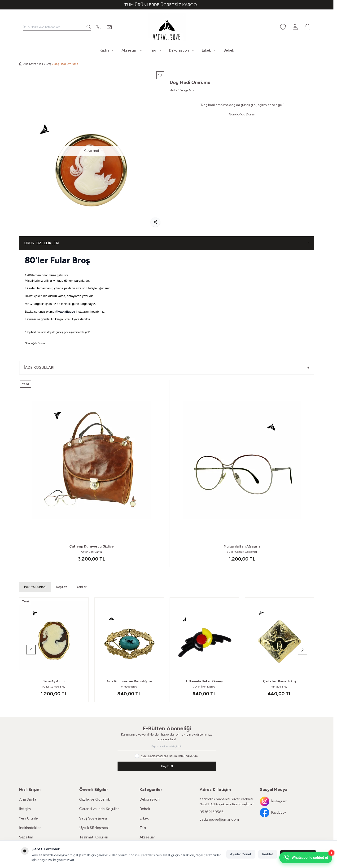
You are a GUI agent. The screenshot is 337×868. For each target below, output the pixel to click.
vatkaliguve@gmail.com (219, 819)
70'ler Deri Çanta (92, 552)
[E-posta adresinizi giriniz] (167, 746)
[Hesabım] (295, 27)
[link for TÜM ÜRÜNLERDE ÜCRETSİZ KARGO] (167, 5)
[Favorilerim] (283, 27)
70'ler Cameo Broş (54, 687)
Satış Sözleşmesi (93, 818)
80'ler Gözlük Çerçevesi (242, 552)
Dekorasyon (150, 799)
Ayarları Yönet (241, 854)
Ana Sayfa (28, 799)
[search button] (89, 27)
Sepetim (26, 837)
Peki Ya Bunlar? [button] (35, 587)
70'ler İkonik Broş (204, 687)
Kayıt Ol (167, 766)
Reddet (268, 854)
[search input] (57, 27)
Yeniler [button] (81, 587)
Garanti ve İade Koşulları (99, 809)
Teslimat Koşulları (94, 837)
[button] (31, 650)
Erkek (144, 818)
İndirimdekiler (30, 828)
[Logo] (167, 27)
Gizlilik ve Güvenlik (94, 799)
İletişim (25, 809)
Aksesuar (147, 837)
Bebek (145, 809)
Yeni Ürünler (29, 818)
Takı (41, 64)
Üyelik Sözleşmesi (94, 828)
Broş (49, 64)
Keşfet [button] (61, 587)
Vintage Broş (187, 90)
